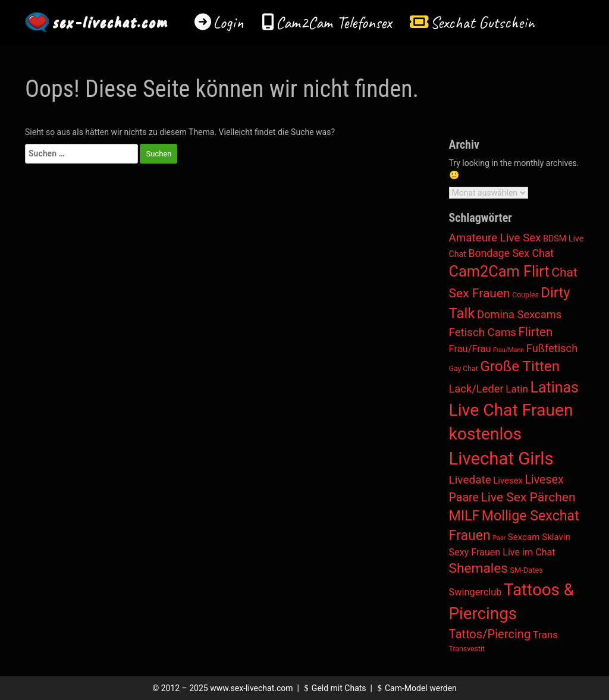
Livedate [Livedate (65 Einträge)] (470, 480)
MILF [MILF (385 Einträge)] (464, 516)
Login (228, 22)
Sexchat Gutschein (482, 22)
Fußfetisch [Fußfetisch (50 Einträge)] (552, 348)
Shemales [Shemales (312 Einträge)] (479, 568)
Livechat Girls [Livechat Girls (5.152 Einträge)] (501, 459)
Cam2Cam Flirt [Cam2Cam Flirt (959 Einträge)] (499, 271)
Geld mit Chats (333, 688)
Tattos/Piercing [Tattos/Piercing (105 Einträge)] (490, 634)
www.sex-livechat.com (251, 688)
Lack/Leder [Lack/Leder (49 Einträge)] (476, 389)
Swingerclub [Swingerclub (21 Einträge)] (475, 592)
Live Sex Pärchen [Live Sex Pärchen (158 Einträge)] (528, 497)
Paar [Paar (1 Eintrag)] (499, 538)
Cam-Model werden (415, 688)
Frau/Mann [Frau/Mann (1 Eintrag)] (508, 350)
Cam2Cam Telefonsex (334, 22)
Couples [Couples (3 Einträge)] (525, 295)
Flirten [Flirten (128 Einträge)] (536, 332)
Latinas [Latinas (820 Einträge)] (555, 387)
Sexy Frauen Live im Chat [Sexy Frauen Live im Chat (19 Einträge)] (502, 552)
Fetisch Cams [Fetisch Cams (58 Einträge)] (483, 332)
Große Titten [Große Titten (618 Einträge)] (520, 366)
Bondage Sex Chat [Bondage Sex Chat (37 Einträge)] (511, 253)
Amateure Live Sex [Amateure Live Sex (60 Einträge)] (495, 238)
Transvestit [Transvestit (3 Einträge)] (467, 649)
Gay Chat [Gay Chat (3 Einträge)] (464, 369)
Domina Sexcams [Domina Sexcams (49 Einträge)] (519, 314)
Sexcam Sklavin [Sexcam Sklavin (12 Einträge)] (539, 537)
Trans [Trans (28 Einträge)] (545, 635)
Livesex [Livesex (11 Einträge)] (508, 481)
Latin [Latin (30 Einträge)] (517, 389)
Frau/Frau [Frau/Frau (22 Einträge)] (470, 349)
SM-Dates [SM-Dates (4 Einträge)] (526, 570)
